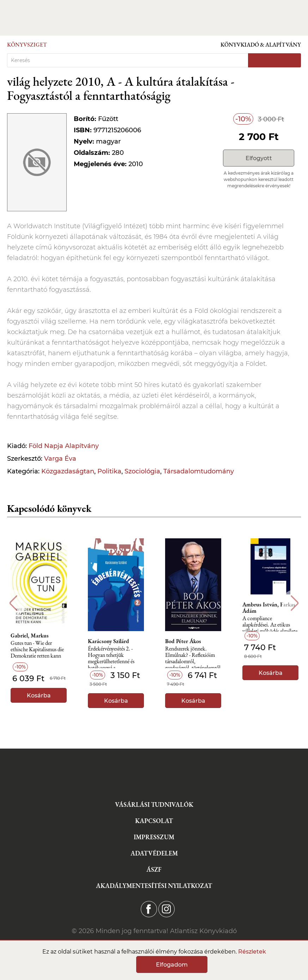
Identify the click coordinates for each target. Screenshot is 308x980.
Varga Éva (60, 459)
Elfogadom (172, 965)
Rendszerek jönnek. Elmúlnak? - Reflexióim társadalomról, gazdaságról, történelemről (193, 657)
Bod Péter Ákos (183, 641)
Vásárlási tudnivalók (154, 804)
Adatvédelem (154, 853)
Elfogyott (259, 158)
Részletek (252, 952)
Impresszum (154, 837)
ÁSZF (154, 869)
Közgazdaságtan (68, 471)
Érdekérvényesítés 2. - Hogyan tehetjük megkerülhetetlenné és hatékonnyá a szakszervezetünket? (111, 657)
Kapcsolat (154, 821)
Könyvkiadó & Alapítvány (261, 45)
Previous (13, 603)
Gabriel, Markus (30, 636)
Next (295, 603)
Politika (109, 471)
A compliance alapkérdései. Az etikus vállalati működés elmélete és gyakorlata (270, 627)
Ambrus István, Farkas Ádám (269, 608)
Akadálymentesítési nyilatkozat (154, 886)
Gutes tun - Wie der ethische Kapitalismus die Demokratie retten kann (37, 650)
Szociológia (142, 471)
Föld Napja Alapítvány (64, 446)
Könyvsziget (27, 45)
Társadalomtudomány (199, 471)
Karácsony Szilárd (108, 641)
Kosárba (39, 695)
